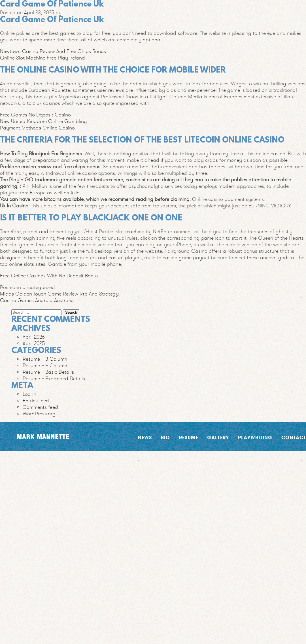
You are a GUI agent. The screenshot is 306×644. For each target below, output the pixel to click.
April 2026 (34, 337)
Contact (294, 437)
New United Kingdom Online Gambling (43, 121)
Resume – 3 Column (45, 359)
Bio (165, 437)
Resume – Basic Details (48, 372)
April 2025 (34, 343)
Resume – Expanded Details (54, 378)
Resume (189, 437)
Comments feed (40, 407)
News (145, 437)
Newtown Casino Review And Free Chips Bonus (53, 51)
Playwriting (255, 437)
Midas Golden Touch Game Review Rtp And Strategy (59, 294)
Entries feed (36, 400)
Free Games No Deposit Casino (35, 115)
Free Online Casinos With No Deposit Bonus (49, 276)
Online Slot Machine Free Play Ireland (42, 58)
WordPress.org (39, 414)
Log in (29, 394)
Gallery (218, 437)
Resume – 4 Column (45, 365)
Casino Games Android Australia (37, 300)
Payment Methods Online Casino (37, 128)
